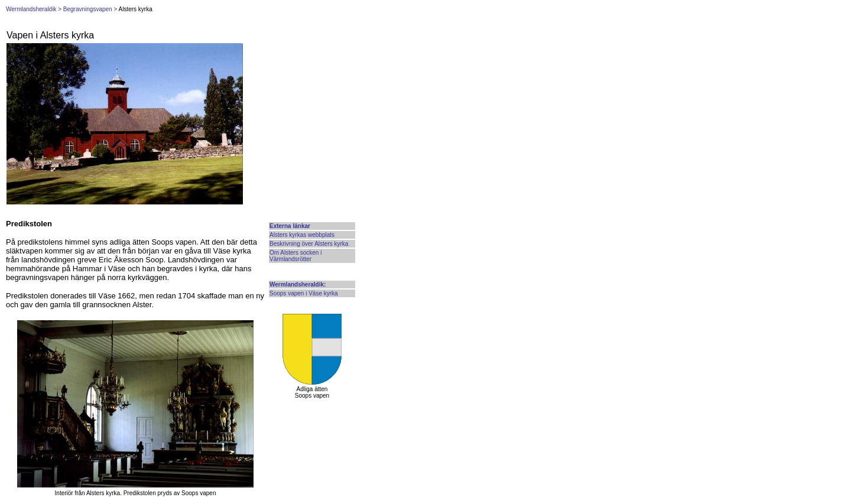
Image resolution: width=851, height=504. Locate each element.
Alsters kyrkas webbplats (302, 235)
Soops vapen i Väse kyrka (304, 293)
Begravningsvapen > (90, 9)
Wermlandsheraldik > (34, 9)
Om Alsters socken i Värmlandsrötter (295, 256)
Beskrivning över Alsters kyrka (309, 244)
